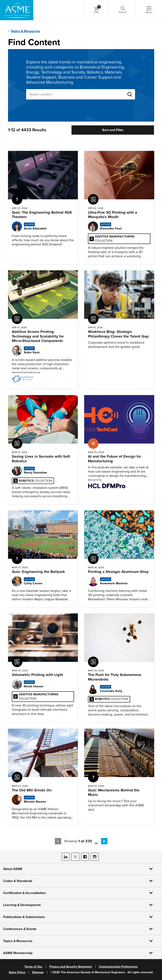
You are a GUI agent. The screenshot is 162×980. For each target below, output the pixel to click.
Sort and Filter (113, 130)
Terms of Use (33, 967)
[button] (90, 841)
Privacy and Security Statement (71, 967)
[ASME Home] (17, 10)
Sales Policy (17, 972)
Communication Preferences (118, 967)
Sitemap (38, 972)
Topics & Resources (25, 31)
